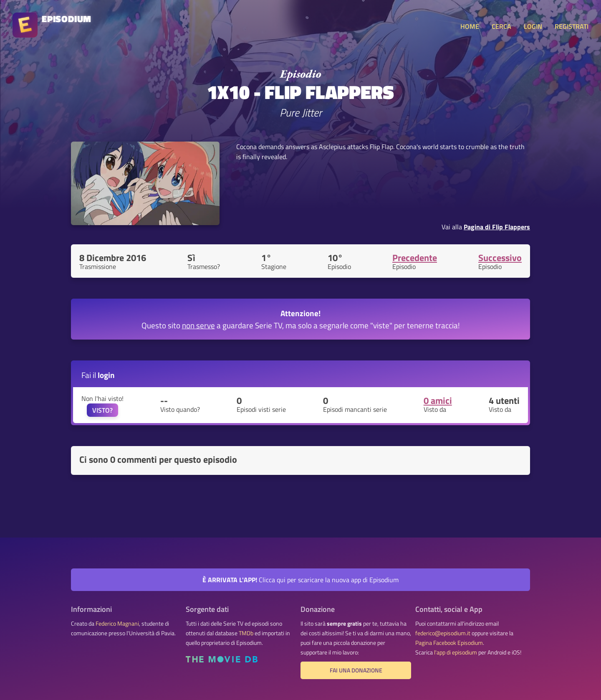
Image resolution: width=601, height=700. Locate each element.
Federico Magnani (117, 624)
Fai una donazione (356, 670)
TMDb (246, 633)
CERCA (501, 26)
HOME (470, 26)
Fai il (98, 375)
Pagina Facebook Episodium (449, 643)
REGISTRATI (572, 26)
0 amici (438, 401)
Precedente (415, 258)
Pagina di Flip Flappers (497, 227)
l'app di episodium (456, 652)
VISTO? (102, 410)
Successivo (500, 258)
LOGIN (533, 26)
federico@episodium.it (443, 633)
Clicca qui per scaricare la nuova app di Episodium (300, 580)
